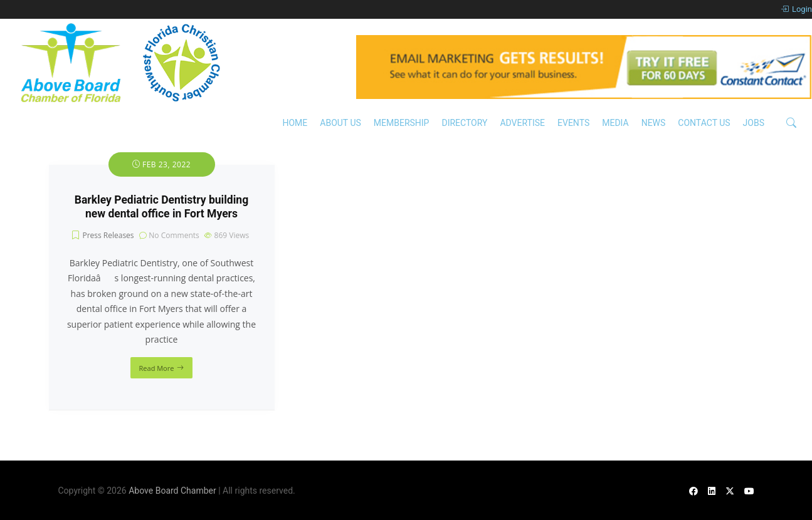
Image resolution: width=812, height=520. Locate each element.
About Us (340, 123)
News (654, 123)
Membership (402, 123)
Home (295, 123)
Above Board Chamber (172, 491)
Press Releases (108, 235)
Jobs (754, 123)
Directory (464, 123)
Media (615, 123)
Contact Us (704, 123)
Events (573, 123)
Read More (157, 368)
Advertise (522, 123)
